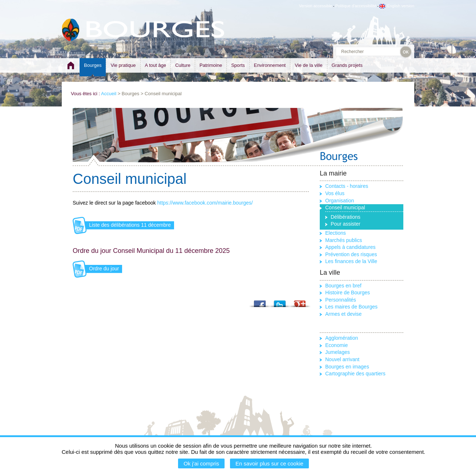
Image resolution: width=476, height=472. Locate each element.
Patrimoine (211, 65)
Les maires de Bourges (351, 307)
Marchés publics (344, 240)
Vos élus (335, 193)
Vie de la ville (308, 65)
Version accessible (316, 6)
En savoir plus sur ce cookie (269, 463)
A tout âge (156, 65)
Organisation (340, 201)
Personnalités (341, 300)
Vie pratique (123, 65)
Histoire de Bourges (348, 293)
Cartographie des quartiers (355, 374)
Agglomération (342, 338)
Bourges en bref (343, 286)
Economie (336, 345)
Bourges (93, 65)
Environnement (270, 65)
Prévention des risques (351, 254)
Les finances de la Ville (351, 261)
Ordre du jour (104, 269)
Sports (238, 65)
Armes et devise (343, 314)
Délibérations (346, 217)
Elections (336, 233)
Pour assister (346, 224)
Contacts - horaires (347, 186)
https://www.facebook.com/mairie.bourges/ (205, 203)
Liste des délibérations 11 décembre (130, 225)
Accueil (109, 94)
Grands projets (347, 65)
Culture (183, 65)
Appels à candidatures (350, 247)
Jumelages (338, 352)
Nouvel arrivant (342, 359)
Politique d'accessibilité (356, 6)
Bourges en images (347, 367)
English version (397, 6)
